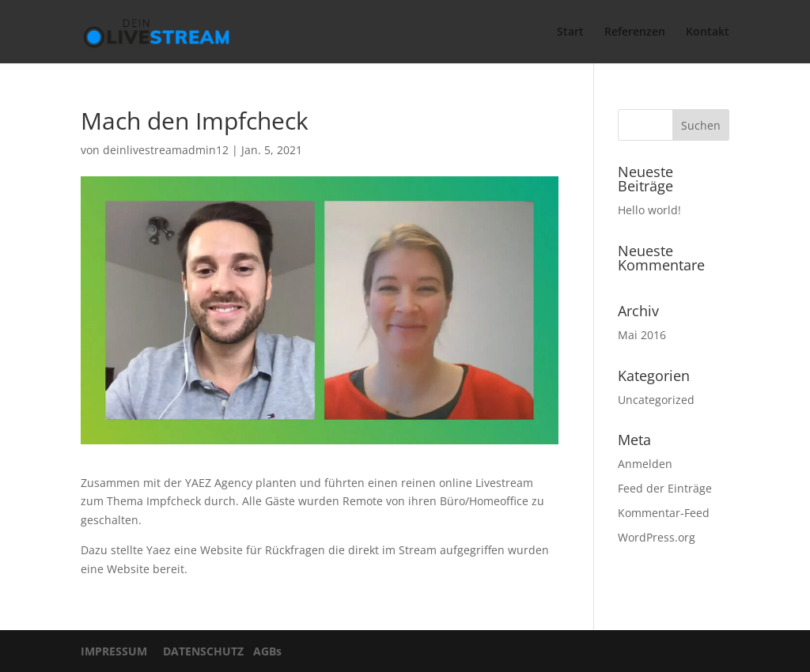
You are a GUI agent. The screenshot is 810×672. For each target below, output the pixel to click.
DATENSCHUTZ (200, 651)
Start (570, 32)
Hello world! (649, 210)
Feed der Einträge (665, 488)
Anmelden (645, 464)
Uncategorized (656, 400)
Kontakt (708, 32)
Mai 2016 (642, 335)
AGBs (264, 651)
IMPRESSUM (119, 651)
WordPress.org (657, 537)
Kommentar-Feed (664, 513)
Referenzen (635, 32)
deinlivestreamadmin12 (166, 150)
